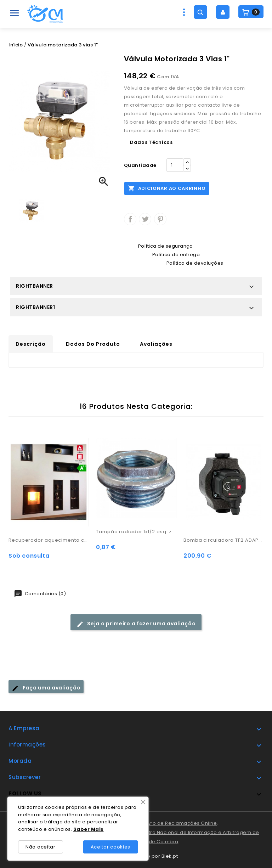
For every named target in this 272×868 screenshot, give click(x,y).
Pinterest (160, 219)
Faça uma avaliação (46, 688)
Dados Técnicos (151, 142)
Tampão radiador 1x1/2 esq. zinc (136, 532)
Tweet (145, 219)
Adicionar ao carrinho (167, 188)
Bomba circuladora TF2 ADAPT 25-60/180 (224, 540)
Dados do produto (93, 344)
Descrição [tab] (31, 344)
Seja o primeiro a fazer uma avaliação (136, 624)
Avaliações (156, 344)
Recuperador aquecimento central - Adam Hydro (49, 540)
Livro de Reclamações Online (181, 823)
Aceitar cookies (111, 847)
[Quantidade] (175, 165)
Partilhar (130, 219)
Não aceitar (41, 847)
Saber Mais (89, 829)
